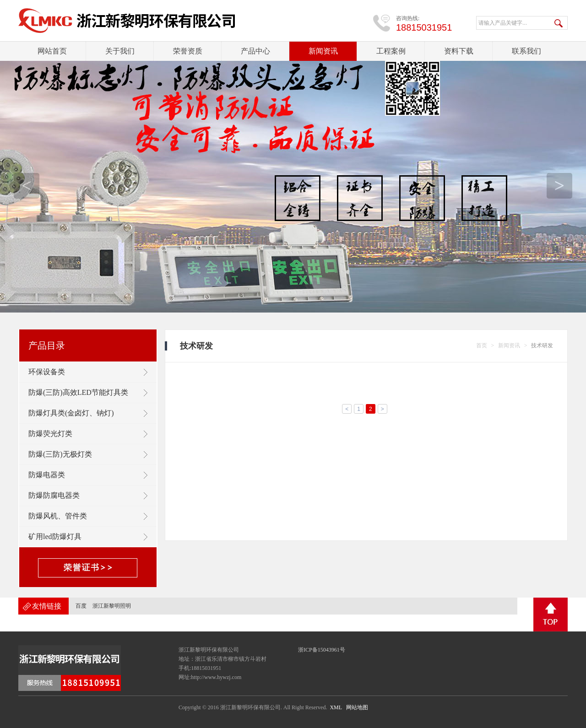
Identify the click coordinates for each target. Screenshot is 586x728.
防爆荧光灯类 (50, 434)
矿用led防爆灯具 (55, 537)
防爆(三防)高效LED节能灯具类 (78, 392)
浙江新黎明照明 (112, 606)
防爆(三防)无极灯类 (60, 454)
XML (336, 707)
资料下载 (459, 51)
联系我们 (526, 51)
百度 (81, 606)
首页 (482, 345)
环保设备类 (47, 372)
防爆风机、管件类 (58, 516)
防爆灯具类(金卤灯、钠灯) (71, 413)
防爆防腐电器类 (54, 495)
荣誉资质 (188, 51)
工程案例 (391, 51)
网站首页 (52, 51)
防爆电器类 (47, 475)
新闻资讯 (323, 51)
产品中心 (255, 51)
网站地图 (357, 707)
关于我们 (120, 51)
